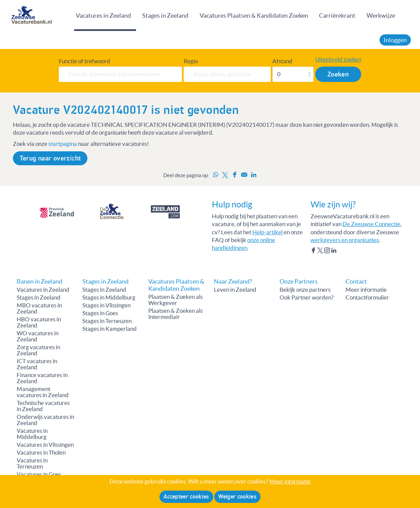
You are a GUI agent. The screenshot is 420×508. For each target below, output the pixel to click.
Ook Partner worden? (307, 298)
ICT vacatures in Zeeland (37, 364)
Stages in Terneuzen (107, 321)
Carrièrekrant (337, 15)
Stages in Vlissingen (106, 305)
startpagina (63, 144)
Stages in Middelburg (109, 298)
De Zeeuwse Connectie (371, 224)
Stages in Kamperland (110, 329)
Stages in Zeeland (165, 15)
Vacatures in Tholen (41, 453)
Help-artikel (267, 232)
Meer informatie (366, 290)
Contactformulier (367, 298)
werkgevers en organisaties (345, 240)
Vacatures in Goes (39, 474)
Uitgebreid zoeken (338, 60)
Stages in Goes (100, 313)
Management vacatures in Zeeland (43, 392)
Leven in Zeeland (235, 290)
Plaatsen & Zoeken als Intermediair (175, 314)
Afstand (282, 61)
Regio (191, 61)
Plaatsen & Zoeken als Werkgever (175, 300)
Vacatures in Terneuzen (32, 463)
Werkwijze (381, 15)
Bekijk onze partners (305, 290)
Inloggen (395, 40)
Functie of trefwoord (85, 61)
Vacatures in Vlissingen (45, 445)
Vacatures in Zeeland (103, 15)
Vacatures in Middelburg (32, 434)
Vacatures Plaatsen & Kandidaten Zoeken (254, 15)
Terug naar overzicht (50, 158)
